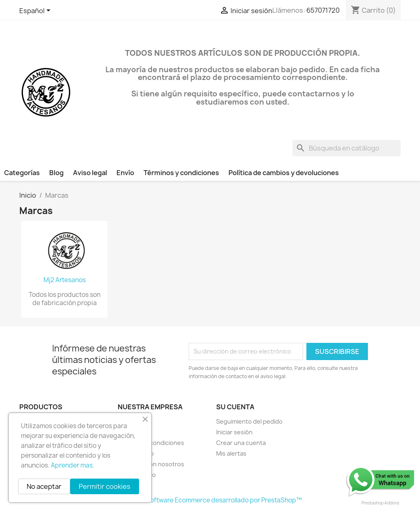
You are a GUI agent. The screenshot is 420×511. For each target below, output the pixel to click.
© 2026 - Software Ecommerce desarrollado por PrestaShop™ (210, 500)
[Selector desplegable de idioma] (36, 11)
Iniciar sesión (234, 432)
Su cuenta (235, 407)
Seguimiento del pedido (249, 421)
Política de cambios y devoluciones (284, 173)
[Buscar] (347, 148)
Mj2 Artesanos (65, 280)
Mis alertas (231, 453)
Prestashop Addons (380, 503)
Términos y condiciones (181, 173)
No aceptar (44, 486)
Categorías (22, 173)
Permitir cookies (105, 486)
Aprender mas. (73, 465)
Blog (56, 173)
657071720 (323, 10)
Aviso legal (90, 173)
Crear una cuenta (241, 443)
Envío (125, 173)
